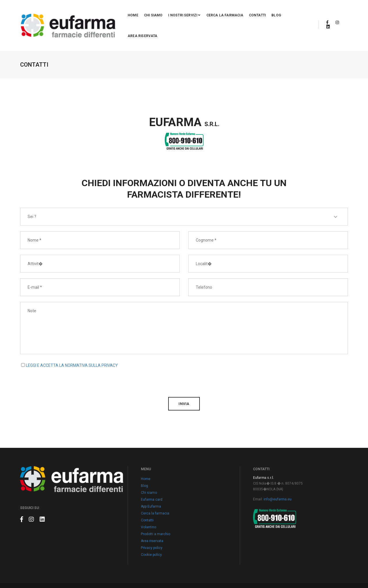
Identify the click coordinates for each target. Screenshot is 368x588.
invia (184, 374)
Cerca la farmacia (210, 11)
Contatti (242, 11)
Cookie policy (151, 525)
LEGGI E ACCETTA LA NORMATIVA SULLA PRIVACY (72, 336)
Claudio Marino (336, 571)
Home (118, 11)
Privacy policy (152, 518)
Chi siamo (138, 11)
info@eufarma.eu (278, 470)
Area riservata (287, 11)
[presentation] (64, 350)
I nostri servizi (170, 11)
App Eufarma (151, 477)
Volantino (148, 498)
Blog (262, 11)
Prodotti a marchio (156, 504)
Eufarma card (152, 470)
